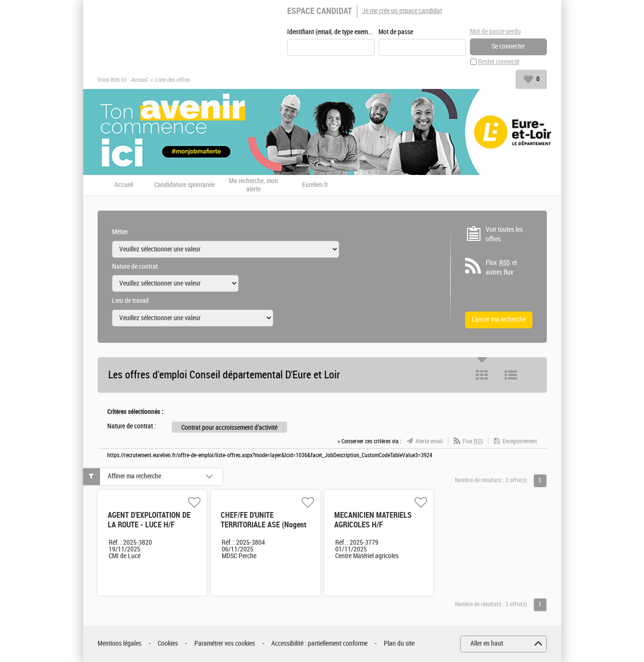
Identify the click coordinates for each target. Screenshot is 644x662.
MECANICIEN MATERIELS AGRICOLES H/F (373, 520)
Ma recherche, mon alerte (253, 185)
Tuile (482, 375)
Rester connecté (499, 62)
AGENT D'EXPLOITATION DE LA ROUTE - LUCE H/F (149, 520)
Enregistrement (520, 441)
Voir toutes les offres (504, 234)
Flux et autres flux (501, 267)
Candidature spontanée (185, 185)
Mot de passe (396, 32)
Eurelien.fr (315, 185)
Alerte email (429, 441)
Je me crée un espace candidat (402, 11)
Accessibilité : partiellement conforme (319, 643)
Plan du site (399, 643)
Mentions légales (120, 643)
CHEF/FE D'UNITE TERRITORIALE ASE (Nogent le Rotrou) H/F (264, 525)
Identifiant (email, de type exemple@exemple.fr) (331, 32)
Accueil (139, 80)
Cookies (168, 643)
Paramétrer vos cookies (225, 643)
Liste (511, 375)
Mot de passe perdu (495, 31)
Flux (473, 441)
